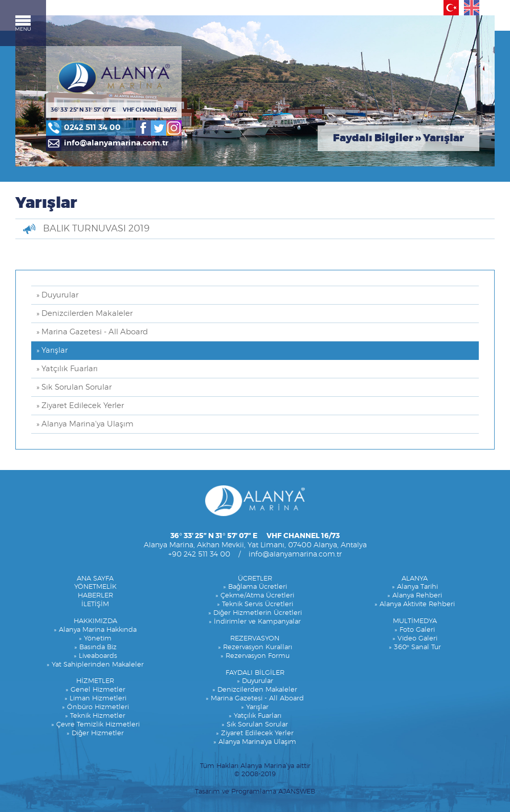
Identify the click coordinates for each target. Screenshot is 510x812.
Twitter (159, 128)
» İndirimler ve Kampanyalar (255, 622)
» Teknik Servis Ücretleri (255, 604)
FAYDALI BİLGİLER (255, 673)
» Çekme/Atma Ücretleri (255, 596)
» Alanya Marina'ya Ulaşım (85, 424)
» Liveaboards (95, 656)
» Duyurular (57, 295)
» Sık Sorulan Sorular (74, 387)
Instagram (174, 128)
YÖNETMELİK (95, 587)
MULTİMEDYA (415, 621)
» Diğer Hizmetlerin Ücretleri (255, 613)
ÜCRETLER (255, 579)
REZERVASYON (255, 639)
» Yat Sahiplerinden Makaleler (95, 665)
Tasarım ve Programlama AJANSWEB (255, 792)
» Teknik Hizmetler (95, 716)
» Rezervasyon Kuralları (255, 647)
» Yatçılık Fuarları (67, 369)
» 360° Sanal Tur (415, 647)
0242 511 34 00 (92, 128)
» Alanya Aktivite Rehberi (415, 604)
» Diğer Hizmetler (95, 733)
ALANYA (415, 579)
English (472, 8)
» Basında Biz (95, 647)
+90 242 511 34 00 (199, 554)
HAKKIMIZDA (95, 621)
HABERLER (95, 596)
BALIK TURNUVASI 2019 (96, 229)
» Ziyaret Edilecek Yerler (80, 406)
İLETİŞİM (95, 604)
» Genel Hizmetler (95, 690)
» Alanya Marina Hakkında (95, 630)
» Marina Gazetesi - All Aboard (92, 332)
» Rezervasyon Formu (255, 656)
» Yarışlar (52, 350)
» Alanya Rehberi (415, 596)
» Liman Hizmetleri (95, 699)
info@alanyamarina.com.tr (116, 143)
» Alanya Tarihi (415, 587)
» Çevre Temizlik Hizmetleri (95, 725)
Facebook (143, 128)
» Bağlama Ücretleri (255, 587)
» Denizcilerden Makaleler (84, 314)
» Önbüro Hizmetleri (95, 707)
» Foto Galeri (415, 630)
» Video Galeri (415, 639)
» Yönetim (95, 639)
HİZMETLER (95, 681)
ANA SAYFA (95, 579)
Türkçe (451, 8)
